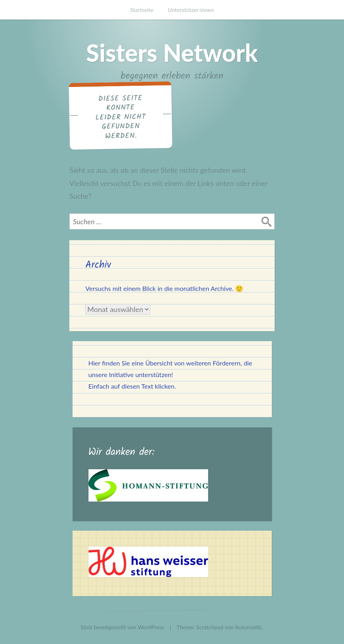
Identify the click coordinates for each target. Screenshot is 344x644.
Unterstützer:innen (191, 10)
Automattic (249, 627)
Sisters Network (172, 53)
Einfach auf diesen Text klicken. (132, 386)
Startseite (142, 10)
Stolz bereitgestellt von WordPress (122, 627)
